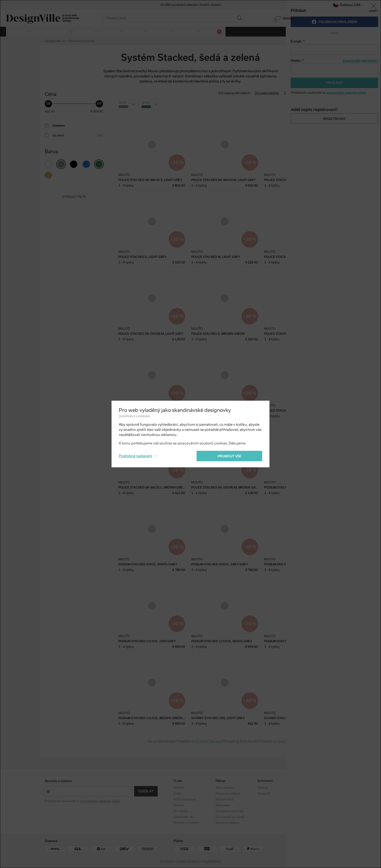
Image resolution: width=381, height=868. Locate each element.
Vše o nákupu (225, 788)
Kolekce (263, 788)
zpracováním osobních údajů (100, 801)
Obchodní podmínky (230, 811)
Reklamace (223, 805)
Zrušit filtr (134, 103)
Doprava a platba (228, 794)
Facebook (306, 794)
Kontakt (179, 788)
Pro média (181, 811)
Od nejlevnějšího (267, 93)
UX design (167, 861)
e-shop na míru (188, 861)
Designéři (264, 794)
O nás (178, 794)
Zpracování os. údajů (230, 817)
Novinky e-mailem (58, 781)
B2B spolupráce (185, 799)
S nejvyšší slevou (324, 93)
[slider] (48, 104)
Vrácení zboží (225, 799)
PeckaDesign (212, 861)
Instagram (306, 788)
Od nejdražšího (295, 93)
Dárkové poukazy (228, 823)
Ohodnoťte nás (184, 817)
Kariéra (179, 805)
